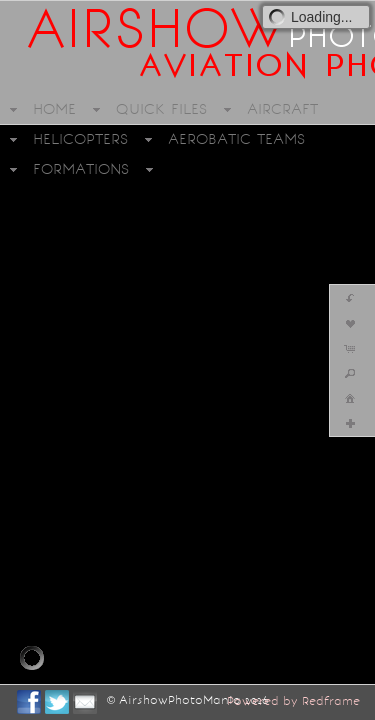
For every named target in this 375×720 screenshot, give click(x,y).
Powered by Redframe (293, 701)
